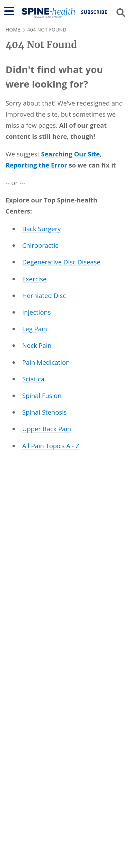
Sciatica (33, 379)
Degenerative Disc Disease (61, 262)
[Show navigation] (9, 11)
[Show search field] (121, 12)
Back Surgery (41, 229)
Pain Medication (46, 362)
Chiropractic (40, 245)
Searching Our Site (71, 154)
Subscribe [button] (94, 12)
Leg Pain (35, 329)
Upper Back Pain (47, 429)
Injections (37, 312)
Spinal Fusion (42, 395)
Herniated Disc (44, 295)
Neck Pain (37, 345)
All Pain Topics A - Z (51, 446)
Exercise (34, 279)
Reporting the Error (36, 165)
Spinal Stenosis (44, 412)
